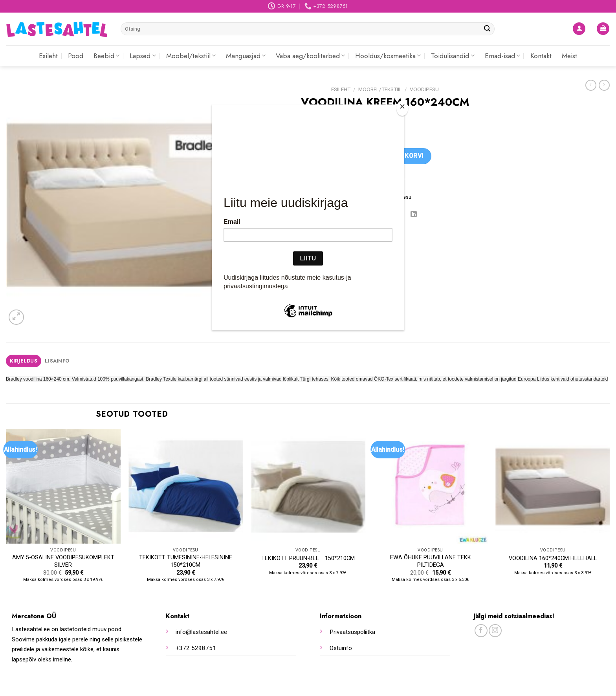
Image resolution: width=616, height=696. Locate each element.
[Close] (402, 108)
